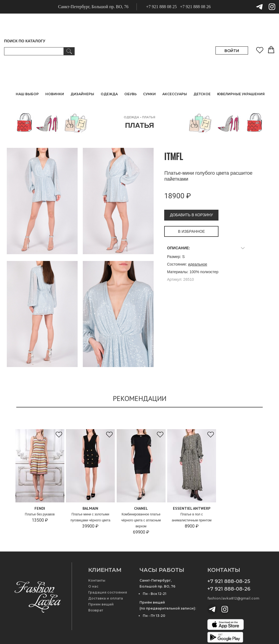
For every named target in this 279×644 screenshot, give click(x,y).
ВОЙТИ (232, 51)
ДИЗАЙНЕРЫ (82, 94)
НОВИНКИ (55, 94)
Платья (149, 117)
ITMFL (174, 156)
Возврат (96, 610)
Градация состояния (108, 592)
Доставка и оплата (106, 598)
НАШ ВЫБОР (27, 94)
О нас (93, 586)
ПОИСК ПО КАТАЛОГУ (25, 41)
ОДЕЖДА (131, 117)
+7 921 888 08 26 (195, 7)
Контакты (97, 580)
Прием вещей (101, 604)
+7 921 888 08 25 (161, 7)
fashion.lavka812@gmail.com (233, 598)
